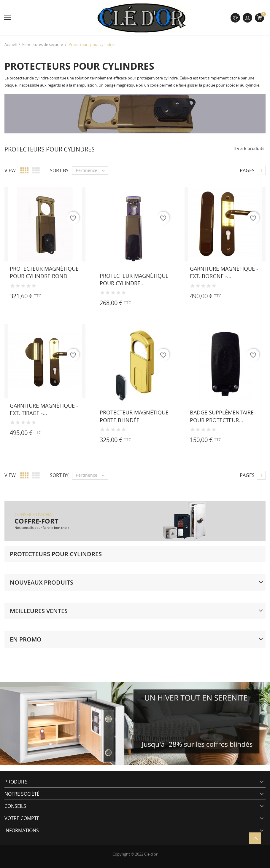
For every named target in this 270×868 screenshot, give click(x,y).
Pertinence (92, 170)
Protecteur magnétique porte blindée (134, 416)
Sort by (59, 170)
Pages (247, 170)
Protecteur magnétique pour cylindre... (134, 279)
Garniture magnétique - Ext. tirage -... (44, 409)
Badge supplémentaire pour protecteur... (222, 416)
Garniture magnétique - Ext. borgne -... (224, 272)
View (10, 170)
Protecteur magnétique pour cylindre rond (44, 272)
